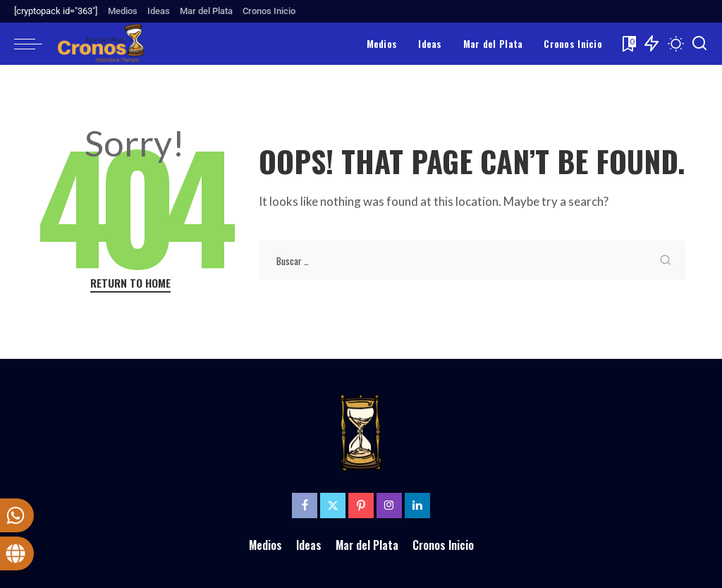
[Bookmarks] (628, 44)
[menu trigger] (35, 44)
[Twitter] (333, 506)
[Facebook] (305, 506)
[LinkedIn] (417, 506)
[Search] (699, 44)
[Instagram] (389, 506)
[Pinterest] (361, 506)
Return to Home (130, 283)
